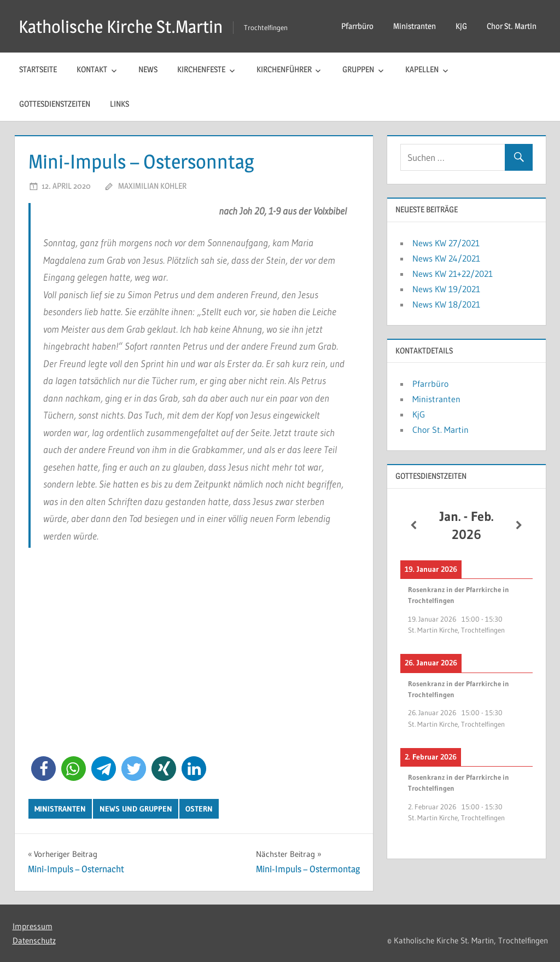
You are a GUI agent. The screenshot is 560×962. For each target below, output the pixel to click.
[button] (43, 769)
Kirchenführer (284, 69)
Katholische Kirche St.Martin (121, 27)
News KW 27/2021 (446, 243)
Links (119, 104)
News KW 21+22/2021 (453, 274)
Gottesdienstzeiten (55, 104)
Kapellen (422, 69)
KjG (461, 26)
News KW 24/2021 (446, 258)
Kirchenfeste (201, 69)
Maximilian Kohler (152, 186)
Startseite (38, 69)
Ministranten (415, 26)
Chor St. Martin (512, 26)
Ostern (199, 809)
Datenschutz (34, 940)
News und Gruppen (136, 809)
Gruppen (358, 69)
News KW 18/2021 (446, 304)
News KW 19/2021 (446, 289)
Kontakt (92, 69)
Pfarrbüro (357, 26)
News (148, 69)
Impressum (33, 926)
